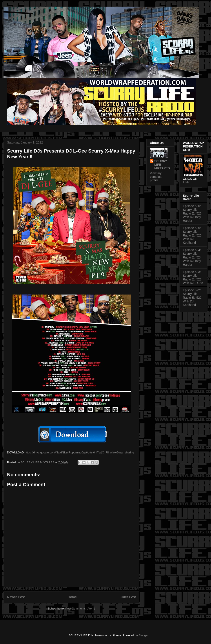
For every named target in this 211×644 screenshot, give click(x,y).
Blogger (143, 635)
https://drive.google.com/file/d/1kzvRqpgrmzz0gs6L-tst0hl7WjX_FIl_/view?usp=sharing (79, 452)
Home (72, 597)
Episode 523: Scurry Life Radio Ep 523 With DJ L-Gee (193, 277)
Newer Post (16, 597)
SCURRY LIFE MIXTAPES (162, 165)
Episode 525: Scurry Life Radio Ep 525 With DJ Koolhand (192, 235)
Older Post (128, 597)
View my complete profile (156, 177)
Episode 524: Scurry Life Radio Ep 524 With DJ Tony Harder (192, 257)
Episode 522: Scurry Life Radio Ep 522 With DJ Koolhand (192, 297)
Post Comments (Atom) (80, 609)
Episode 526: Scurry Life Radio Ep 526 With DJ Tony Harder (192, 213)
